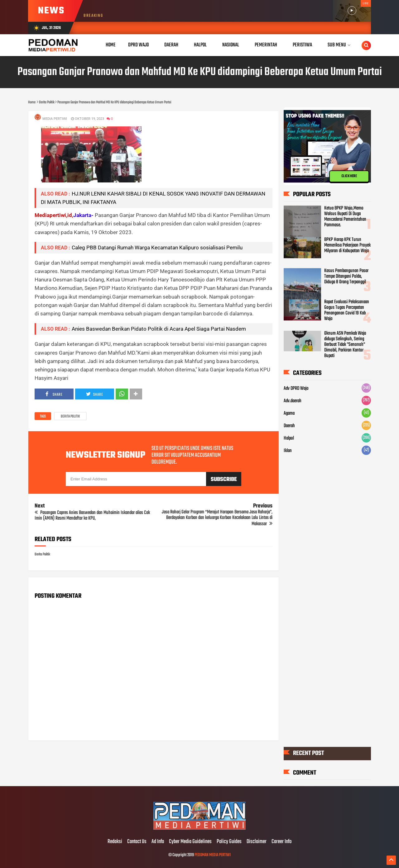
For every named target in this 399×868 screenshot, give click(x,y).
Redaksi (115, 842)
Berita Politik (70, 417)
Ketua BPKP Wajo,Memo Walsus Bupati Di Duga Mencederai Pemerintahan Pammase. (345, 217)
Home (111, 45)
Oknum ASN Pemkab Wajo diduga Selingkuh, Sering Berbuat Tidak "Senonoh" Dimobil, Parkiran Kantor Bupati (345, 345)
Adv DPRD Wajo (296, 389)
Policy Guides (229, 842)
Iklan (288, 451)
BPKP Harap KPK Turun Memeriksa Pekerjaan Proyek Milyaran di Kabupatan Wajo (347, 245)
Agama (289, 413)
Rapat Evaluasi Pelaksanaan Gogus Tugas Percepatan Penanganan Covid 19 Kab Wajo (347, 310)
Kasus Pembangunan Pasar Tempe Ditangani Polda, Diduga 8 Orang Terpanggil (346, 276)
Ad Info (158, 842)
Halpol (289, 438)
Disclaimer (257, 842)
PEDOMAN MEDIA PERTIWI (213, 855)
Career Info (281, 842)
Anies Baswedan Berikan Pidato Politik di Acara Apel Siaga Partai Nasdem (159, 329)
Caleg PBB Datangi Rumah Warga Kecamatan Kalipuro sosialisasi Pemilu (157, 248)
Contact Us (137, 842)
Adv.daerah (293, 401)
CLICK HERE (349, 176)
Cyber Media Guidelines (190, 842)
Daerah (289, 426)
